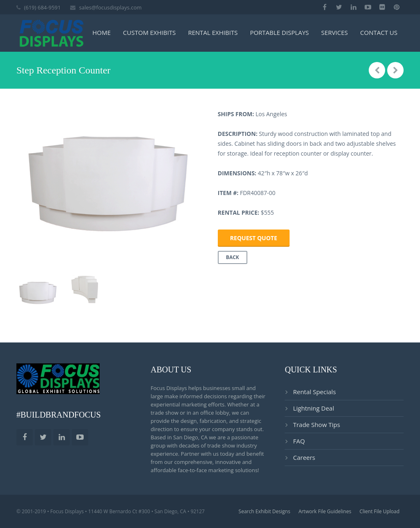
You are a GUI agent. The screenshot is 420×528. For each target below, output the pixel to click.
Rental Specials (314, 392)
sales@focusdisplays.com (111, 7)
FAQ (299, 441)
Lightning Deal (313, 408)
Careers (304, 457)
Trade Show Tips (316, 425)
